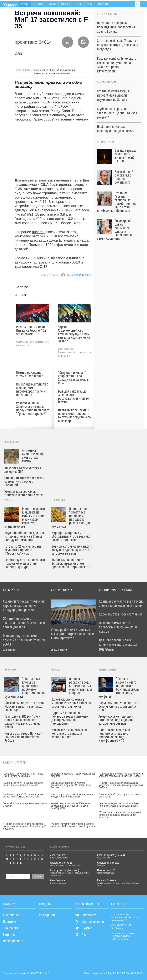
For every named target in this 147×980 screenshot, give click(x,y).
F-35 (24, 295)
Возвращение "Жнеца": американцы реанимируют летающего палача (54, 72)
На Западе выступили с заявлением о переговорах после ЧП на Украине (32, 390)
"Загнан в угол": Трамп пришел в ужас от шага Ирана (120, 796)
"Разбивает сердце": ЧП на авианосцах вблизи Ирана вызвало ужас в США (23, 796)
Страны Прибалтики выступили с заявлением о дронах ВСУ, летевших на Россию (71, 785)
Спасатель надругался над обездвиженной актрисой (73, 775)
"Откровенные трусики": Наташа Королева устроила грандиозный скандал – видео (121, 775)
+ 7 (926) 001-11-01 (121, 936)
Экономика (66, 4)
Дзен (82, 935)
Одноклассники (89, 922)
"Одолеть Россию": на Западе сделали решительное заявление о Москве (23, 784)
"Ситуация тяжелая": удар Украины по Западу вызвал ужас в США (73, 378)
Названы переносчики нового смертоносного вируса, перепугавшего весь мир (74, 416)
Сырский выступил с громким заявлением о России (25, 805)
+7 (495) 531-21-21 (121, 925)
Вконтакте (86, 915)
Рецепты (79, 4)
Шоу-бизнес (38, 4)
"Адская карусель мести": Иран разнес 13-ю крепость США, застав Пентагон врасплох (73, 825)
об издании (47, 915)
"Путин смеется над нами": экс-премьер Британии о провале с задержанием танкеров (120, 815)
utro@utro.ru (118, 928)
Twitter (84, 928)
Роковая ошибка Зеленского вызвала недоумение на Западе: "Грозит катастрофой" (32, 409)
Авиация (25, 4)
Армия (90, 4)
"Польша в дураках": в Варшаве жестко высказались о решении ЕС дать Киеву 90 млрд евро (25, 826)
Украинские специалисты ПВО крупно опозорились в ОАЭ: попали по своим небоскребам (71, 806)
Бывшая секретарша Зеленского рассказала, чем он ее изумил (73, 397)
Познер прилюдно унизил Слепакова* (30, 374)
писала (38, 232)
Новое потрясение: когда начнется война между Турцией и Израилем (72, 796)
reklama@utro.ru (120, 939)
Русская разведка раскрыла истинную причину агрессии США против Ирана (119, 805)
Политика (52, 4)
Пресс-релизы (103, 4)
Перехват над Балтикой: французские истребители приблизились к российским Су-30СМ (121, 785)
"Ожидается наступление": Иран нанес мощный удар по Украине (23, 775)
